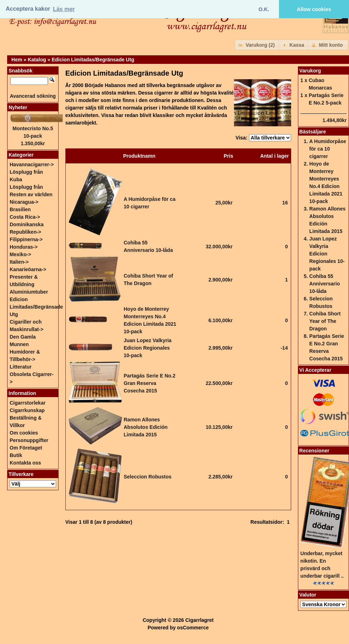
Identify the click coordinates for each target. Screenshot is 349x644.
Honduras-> (24, 247)
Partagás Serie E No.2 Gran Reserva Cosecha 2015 (149, 383)
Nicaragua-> (24, 202)
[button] (257, 45)
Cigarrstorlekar (28, 403)
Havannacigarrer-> (32, 164)
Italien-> (19, 262)
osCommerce (193, 628)
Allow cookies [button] (314, 9)
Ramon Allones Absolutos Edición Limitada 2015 (146, 427)
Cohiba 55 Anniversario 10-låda (325, 284)
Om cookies (24, 433)
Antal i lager (275, 156)
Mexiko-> (20, 254)
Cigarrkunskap (27, 410)
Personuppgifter (29, 440)
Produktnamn (139, 156)
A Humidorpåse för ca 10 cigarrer (328, 149)
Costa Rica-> (25, 217)
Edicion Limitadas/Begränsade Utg (93, 60)
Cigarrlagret (200, 620)
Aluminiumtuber (29, 292)
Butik (16, 455)
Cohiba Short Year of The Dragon (325, 321)
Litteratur (21, 367)
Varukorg (310, 71)
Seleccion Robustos (148, 477)
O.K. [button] (264, 9)
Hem (17, 60)
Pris (228, 156)
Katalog (37, 60)
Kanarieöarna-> (28, 269)
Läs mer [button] (64, 9)
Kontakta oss (25, 463)
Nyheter (18, 107)
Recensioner (314, 451)
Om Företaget (26, 448)
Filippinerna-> (26, 239)
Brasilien (20, 209)
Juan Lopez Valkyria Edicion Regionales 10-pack (148, 348)
